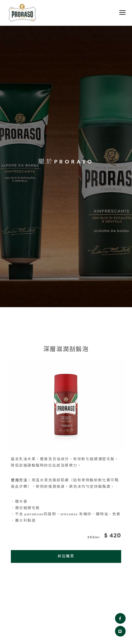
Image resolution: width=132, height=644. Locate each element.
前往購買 (66, 556)
